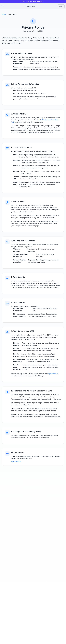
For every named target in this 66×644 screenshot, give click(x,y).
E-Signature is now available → (33, 2)
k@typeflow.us (53, 374)
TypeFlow (31, 6)
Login (61, 6)
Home (4, 14)
